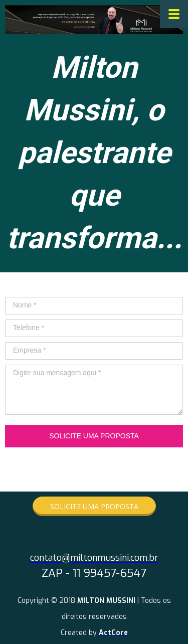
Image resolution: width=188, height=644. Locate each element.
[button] (94, 506)
